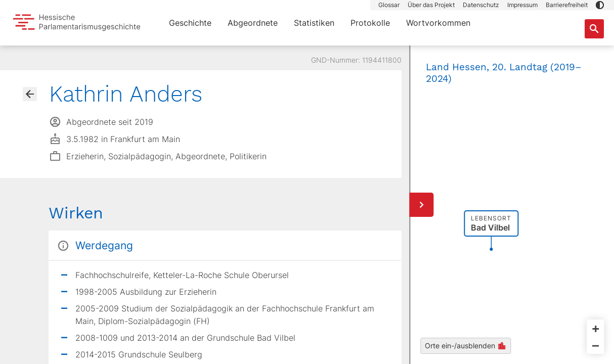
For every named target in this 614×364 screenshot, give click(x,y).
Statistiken (314, 23)
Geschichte (190, 23)
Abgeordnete (253, 23)
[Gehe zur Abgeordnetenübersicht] (30, 94)
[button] (600, 5)
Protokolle (370, 23)
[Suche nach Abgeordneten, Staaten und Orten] (594, 29)
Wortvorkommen (438, 23)
